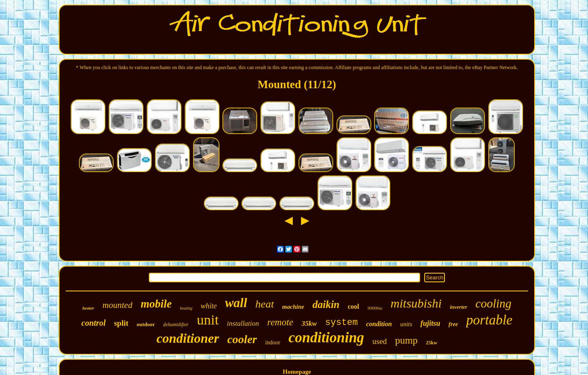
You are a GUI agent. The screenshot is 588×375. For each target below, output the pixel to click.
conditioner (188, 338)
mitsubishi (416, 303)
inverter (459, 307)
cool (354, 306)
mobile (156, 304)
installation (243, 323)
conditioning (326, 338)
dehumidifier (176, 325)
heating (186, 308)
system (341, 323)
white (209, 306)
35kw (309, 323)
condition (379, 324)
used (380, 341)
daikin (326, 304)
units (406, 324)
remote (280, 322)
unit (208, 320)
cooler (242, 339)
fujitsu (430, 323)
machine (293, 307)
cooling (494, 303)
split (121, 323)
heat (265, 304)
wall (236, 303)
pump (406, 340)
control (94, 323)
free (453, 324)
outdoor (146, 324)
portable (489, 320)
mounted (117, 305)
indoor (273, 343)
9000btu (375, 308)
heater (88, 308)
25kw (431, 343)
